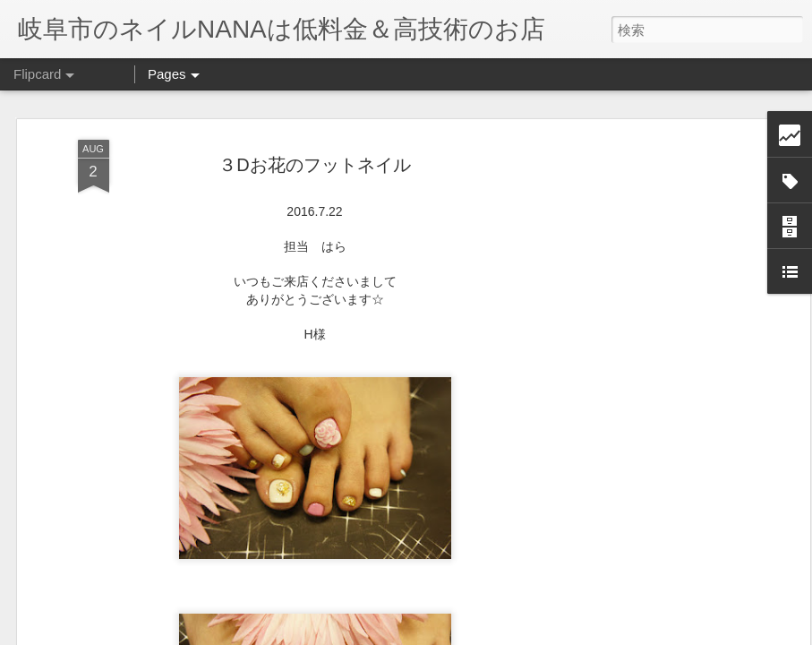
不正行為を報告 (515, 633)
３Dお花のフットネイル (314, 135)
